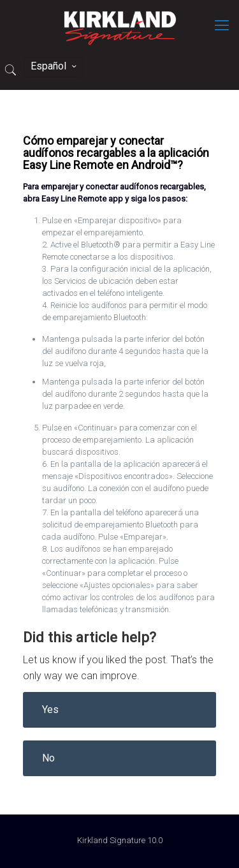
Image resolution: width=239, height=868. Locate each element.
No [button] (48, 758)
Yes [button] (50, 710)
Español (54, 66)
